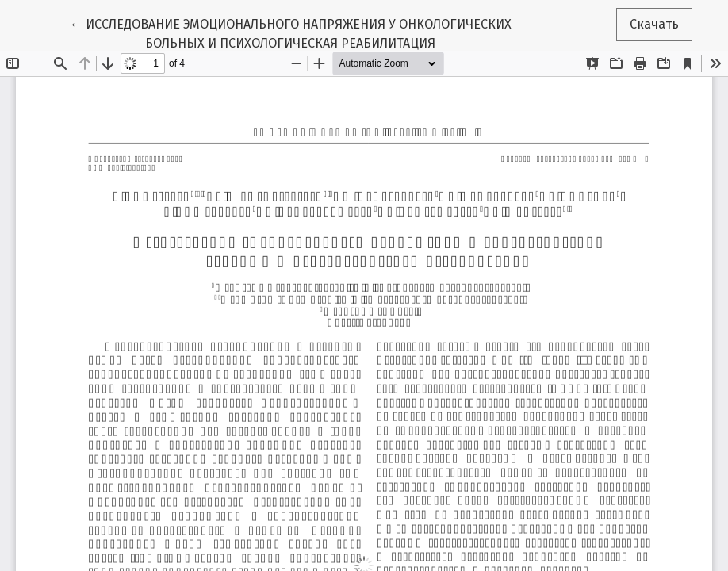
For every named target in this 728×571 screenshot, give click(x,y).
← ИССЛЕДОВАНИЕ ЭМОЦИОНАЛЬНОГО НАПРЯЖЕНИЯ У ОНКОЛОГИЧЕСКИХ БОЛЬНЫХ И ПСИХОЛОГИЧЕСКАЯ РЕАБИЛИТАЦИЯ (291, 33)
